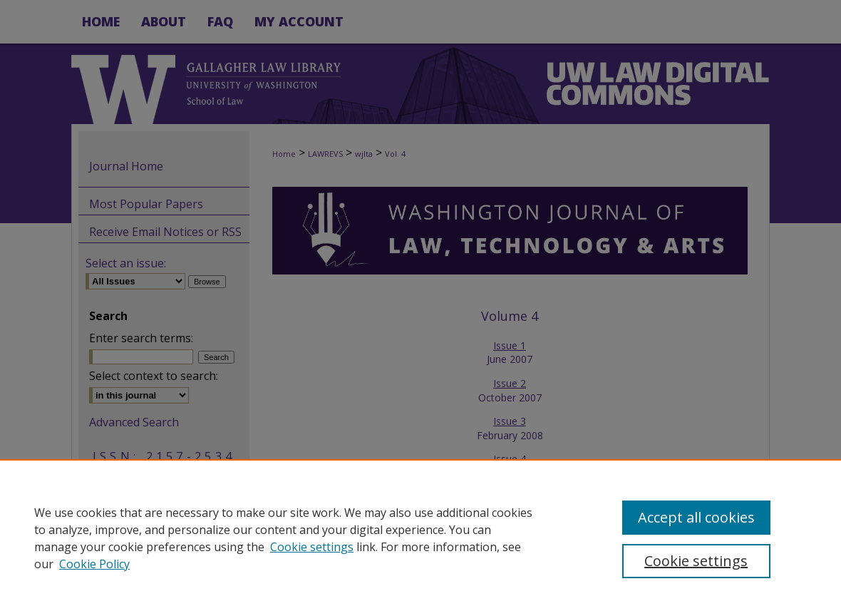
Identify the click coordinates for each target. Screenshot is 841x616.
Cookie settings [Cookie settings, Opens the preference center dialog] (696, 561)
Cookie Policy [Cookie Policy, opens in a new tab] (94, 564)
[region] (420, 538)
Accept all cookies (696, 517)
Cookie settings (312, 547)
